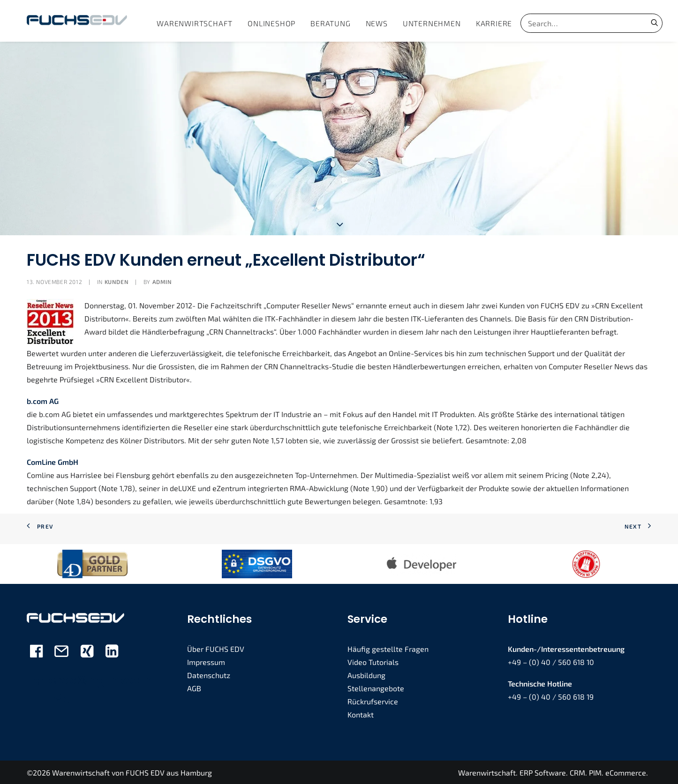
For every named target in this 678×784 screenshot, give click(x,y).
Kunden (117, 281)
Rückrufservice (373, 700)
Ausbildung (366, 674)
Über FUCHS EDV (216, 648)
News (377, 23)
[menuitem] (195, 23)
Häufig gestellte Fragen (388, 648)
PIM (595, 772)
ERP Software (543, 772)
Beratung (330, 23)
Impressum (206, 661)
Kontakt (361, 713)
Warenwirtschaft (195, 23)
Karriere (494, 23)
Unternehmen (432, 23)
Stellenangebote (376, 687)
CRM (577, 772)
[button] (655, 22)
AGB (194, 687)
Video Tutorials (373, 661)
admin (162, 281)
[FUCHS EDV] (77, 21)
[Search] (579, 23)
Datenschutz (209, 674)
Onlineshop (271, 23)
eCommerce (626, 772)
